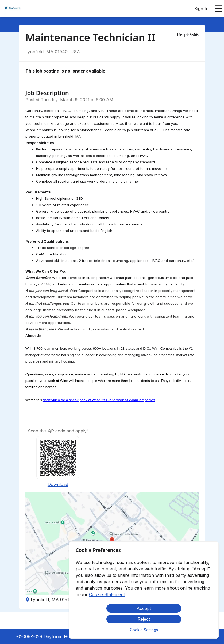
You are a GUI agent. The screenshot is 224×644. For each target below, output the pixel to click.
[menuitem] (13, 9)
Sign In (201, 9)
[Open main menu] (218, 9)
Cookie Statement (107, 594)
